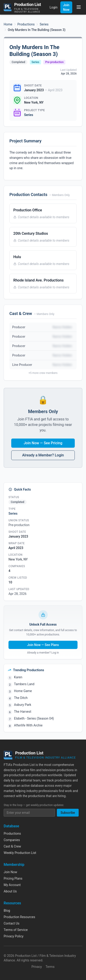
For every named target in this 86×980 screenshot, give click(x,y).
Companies (12, 840)
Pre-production (54, 62)
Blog (7, 911)
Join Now (66, 7)
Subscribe (68, 813)
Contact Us (12, 923)
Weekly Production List (20, 853)
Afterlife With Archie (28, 725)
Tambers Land (24, 684)
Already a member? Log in (43, 653)
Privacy (37, 967)
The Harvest (23, 712)
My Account (12, 885)
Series (44, 24)
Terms (50, 967)
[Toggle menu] (79, 7)
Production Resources (19, 917)
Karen (18, 677)
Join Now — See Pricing (43, 443)
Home (8, 24)
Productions (26, 24)
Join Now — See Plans (43, 645)
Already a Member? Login (43, 455)
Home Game (23, 691)
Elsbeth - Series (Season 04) (34, 718)
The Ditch (21, 698)
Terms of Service (16, 930)
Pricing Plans (13, 878)
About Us (10, 891)
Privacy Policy (14, 936)
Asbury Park (23, 705)
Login (54, 7)
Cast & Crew (12, 846)
